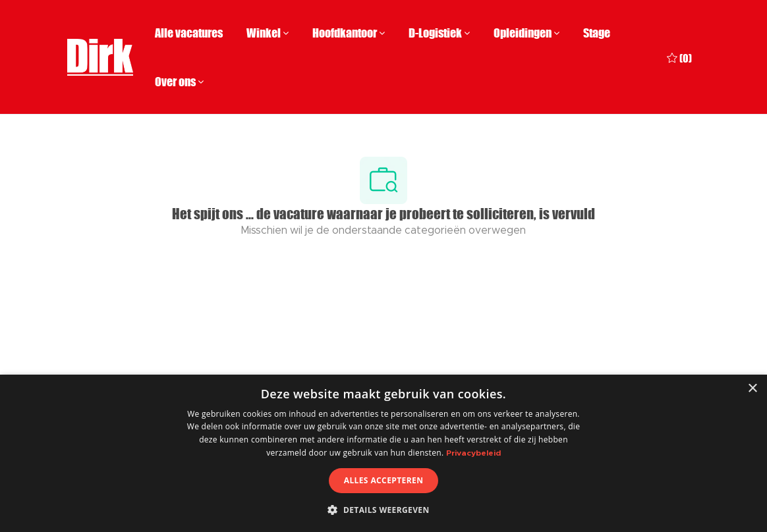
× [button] (752, 389)
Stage (597, 33)
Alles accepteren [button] (384, 480)
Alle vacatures (189, 33)
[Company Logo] (100, 57)
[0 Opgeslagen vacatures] (679, 57)
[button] (383, 510)
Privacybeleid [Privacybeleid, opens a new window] (473, 453)
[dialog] (383, 453)
